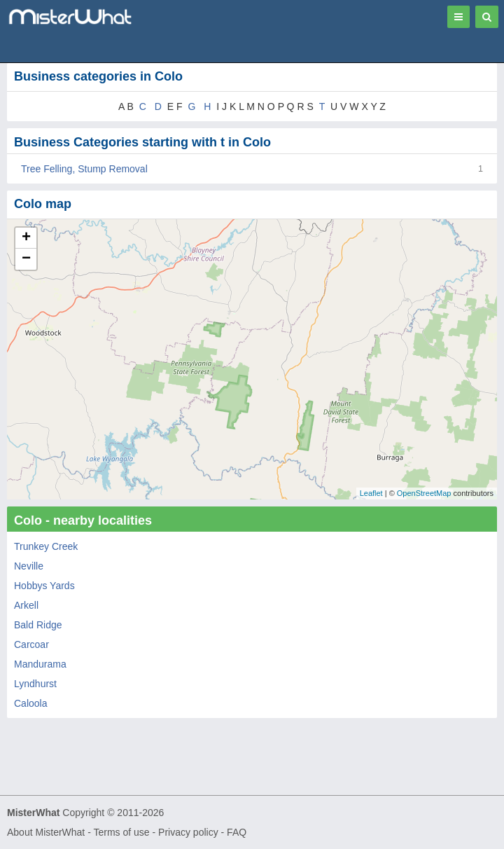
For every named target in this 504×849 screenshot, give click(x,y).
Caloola (30, 703)
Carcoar (31, 644)
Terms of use (121, 832)
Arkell (26, 605)
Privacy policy (188, 832)
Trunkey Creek (46, 546)
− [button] (26, 259)
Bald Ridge (38, 625)
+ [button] (26, 238)
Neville (29, 566)
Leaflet (371, 493)
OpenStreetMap (424, 493)
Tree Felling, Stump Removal (84, 169)
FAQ (237, 832)
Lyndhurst (35, 684)
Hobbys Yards (44, 586)
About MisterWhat (46, 832)
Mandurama (40, 664)
